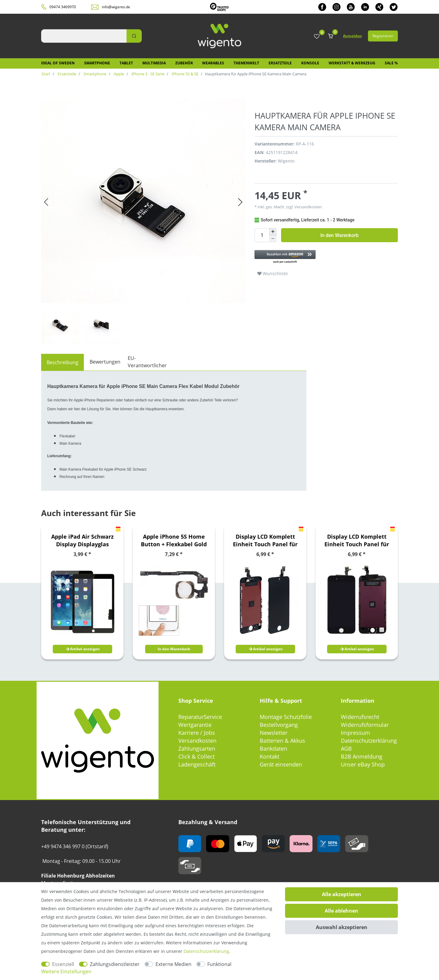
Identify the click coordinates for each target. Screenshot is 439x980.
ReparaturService (200, 717)
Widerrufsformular (365, 725)
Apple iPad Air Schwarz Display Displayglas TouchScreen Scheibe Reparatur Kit (82, 540)
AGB (346, 748)
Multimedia (154, 63)
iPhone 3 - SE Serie (147, 74)
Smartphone (97, 63)
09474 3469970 (63, 7)
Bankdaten (273, 748)
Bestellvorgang (279, 725)
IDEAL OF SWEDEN (58, 63)
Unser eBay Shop (363, 764)
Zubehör (184, 63)
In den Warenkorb (339, 235)
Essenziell (63, 964)
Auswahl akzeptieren (342, 927)
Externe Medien (173, 964)
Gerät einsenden (281, 764)
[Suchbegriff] (84, 36)
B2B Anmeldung (362, 756)
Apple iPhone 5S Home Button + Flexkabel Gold (174, 540)
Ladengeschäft (197, 764)
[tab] (62, 362)
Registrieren (383, 36)
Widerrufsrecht (360, 717)
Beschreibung (62, 362)
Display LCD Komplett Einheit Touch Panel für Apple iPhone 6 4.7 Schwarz (357, 540)
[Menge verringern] (273, 239)
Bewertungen (105, 362)
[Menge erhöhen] (273, 232)
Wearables (213, 63)
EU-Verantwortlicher (147, 362)
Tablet (126, 63)
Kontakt (269, 756)
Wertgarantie (195, 725)
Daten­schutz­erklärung (206, 951)
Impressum (355, 733)
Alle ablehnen (341, 911)
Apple (118, 74)
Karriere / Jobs (197, 733)
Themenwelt (246, 63)
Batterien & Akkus (282, 741)
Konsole (310, 63)
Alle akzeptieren (342, 894)
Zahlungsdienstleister (115, 964)
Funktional (219, 964)
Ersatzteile (280, 63)
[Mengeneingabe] (262, 235)
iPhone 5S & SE (185, 74)
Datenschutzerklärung (369, 741)
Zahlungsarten (197, 748)
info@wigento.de (116, 7)
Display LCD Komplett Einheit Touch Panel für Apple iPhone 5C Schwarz (265, 540)
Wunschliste (273, 273)
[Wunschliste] (317, 37)
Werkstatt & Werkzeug (352, 63)
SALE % (391, 63)
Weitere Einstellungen (66, 971)
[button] (323, 257)
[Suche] (134, 36)
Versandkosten (308, 207)
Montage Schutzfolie (286, 717)
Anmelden (352, 36)
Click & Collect (196, 756)
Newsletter (274, 733)
